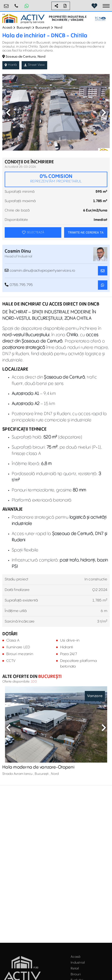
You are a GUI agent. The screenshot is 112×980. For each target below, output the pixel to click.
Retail (75, 969)
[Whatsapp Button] (27, 6)
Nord (58, 28)
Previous (8, 112)
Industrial (78, 963)
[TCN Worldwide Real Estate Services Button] (100, 19)
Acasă (7, 28)
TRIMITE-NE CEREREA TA (86, 232)
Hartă (11, 65)
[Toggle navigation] (106, 6)
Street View (34, 65)
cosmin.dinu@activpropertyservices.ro (40, 271)
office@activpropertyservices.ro (6, 4)
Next (104, 112)
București (24, 28)
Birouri (76, 974)
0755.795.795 (16, 4)
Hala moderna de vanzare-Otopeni (38, 767)
